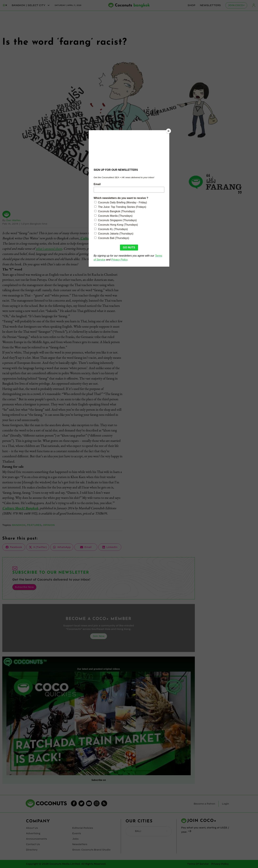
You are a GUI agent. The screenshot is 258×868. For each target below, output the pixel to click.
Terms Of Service (198, 864)
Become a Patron (204, 804)
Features (34, 525)
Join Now (99, 636)
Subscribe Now (24, 587)
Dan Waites (13, 220)
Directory (32, 850)
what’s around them (49, 248)
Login (254, 5)
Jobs (75, 839)
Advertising (33, 833)
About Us (32, 828)
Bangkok (19, 525)
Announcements (36, 839)
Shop (191, 5)
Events (77, 833)
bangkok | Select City (31, 5)
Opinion (49, 525)
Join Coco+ (236, 5)
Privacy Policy (220, 864)
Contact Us (33, 844)
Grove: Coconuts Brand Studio (91, 850)
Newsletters (210, 5)
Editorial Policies (83, 828)
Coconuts (132, 5)
